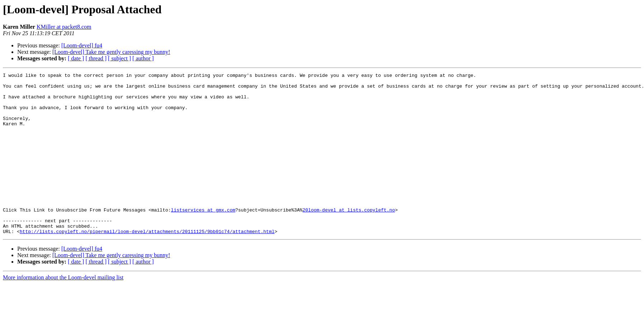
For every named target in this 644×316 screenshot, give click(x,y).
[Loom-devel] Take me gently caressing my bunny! (111, 52)
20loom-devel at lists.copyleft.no (349, 238)
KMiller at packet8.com (64, 27)
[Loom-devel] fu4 (82, 45)
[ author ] (143, 58)
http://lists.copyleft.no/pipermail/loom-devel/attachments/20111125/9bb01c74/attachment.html (147, 264)
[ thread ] (96, 58)
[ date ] (76, 58)
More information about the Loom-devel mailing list (63, 310)
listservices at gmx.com (203, 238)
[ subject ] (120, 58)
